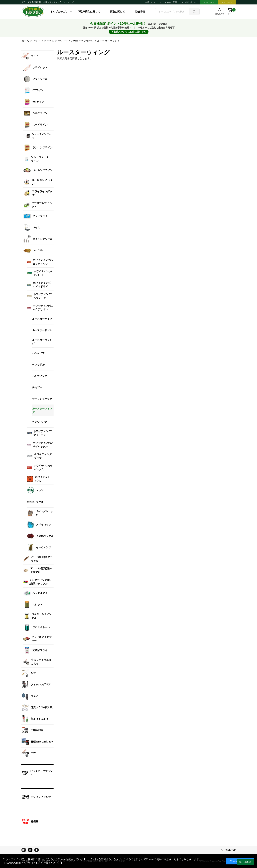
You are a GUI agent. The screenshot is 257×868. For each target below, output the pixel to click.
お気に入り (220, 14)
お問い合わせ (190, 2)
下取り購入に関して (89, 12)
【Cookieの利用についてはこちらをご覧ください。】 (33, 863)
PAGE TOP (230, 850)
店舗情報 (140, 12)
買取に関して (117, 12)
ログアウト (209, 2)
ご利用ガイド (149, 2)
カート (232, 11)
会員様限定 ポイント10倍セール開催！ (118, 24)
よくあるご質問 (170, 2)
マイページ (227, 2)
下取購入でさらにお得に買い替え (129, 32)
